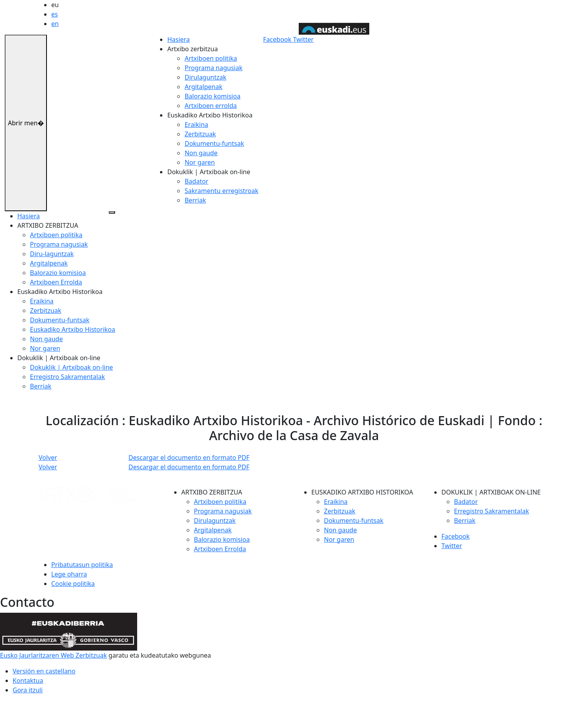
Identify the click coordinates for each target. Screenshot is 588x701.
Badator (196, 181)
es (55, 14)
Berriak (195, 200)
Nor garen (200, 162)
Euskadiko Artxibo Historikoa (73, 329)
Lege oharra (69, 574)
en (55, 24)
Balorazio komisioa (212, 96)
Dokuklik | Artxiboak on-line (72, 367)
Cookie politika (73, 584)
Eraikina (196, 125)
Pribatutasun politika (82, 565)
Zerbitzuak (200, 134)
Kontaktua (28, 681)
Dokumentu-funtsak (214, 143)
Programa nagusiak (213, 68)
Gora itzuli (28, 690)
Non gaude (201, 153)
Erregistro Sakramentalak (67, 377)
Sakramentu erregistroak (221, 191)
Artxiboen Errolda (56, 282)
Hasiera (178, 39)
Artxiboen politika (211, 58)
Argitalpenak (203, 87)
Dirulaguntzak (205, 77)
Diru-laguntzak (52, 254)
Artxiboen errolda (210, 106)
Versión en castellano (44, 671)
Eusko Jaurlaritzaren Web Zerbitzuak (53, 655)
